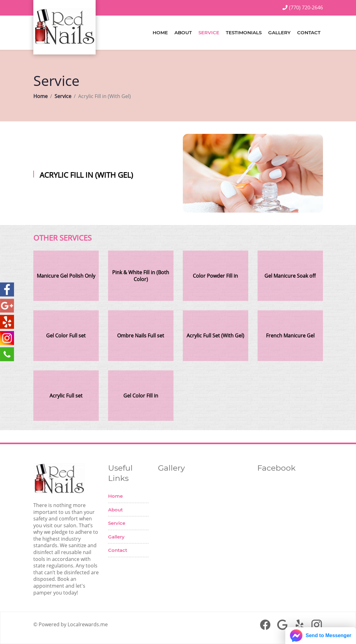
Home (160, 33)
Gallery (279, 33)
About (183, 33)
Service (209, 33)
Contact (309, 33)
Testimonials (244, 33)
